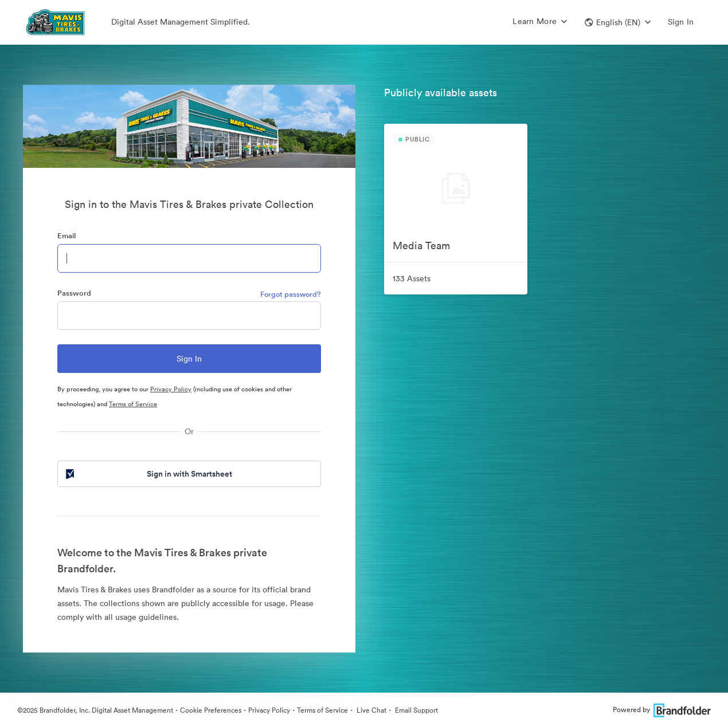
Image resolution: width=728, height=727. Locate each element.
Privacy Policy (171, 389)
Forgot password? (291, 294)
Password (74, 293)
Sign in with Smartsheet (148, 474)
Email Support (416, 710)
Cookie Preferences (211, 710)
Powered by (662, 710)
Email (66, 236)
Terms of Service (133, 404)
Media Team (421, 245)
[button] (618, 22)
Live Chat (371, 710)
